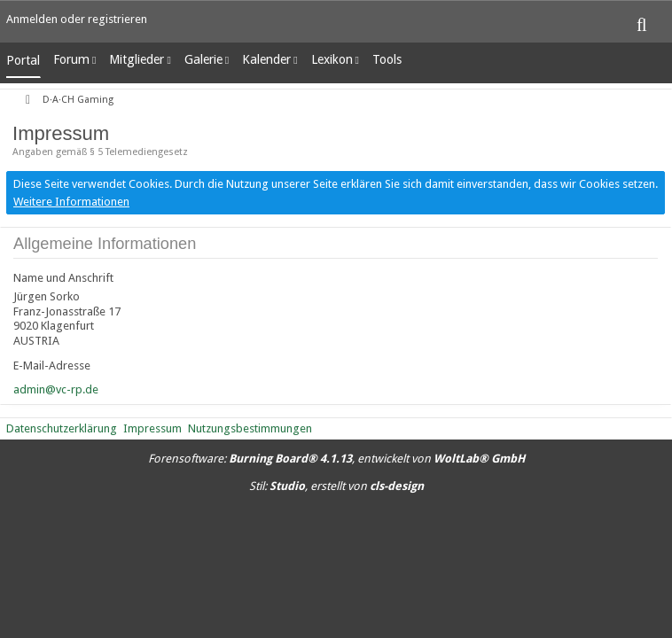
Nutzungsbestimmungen (250, 428)
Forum (71, 59)
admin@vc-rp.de (56, 389)
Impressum (152, 428)
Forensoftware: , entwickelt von (336, 459)
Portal (23, 60)
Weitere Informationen (71, 202)
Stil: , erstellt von (336, 486)
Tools (387, 59)
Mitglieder (137, 59)
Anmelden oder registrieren (77, 19)
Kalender (266, 59)
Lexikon (332, 59)
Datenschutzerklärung (62, 428)
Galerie (203, 59)
